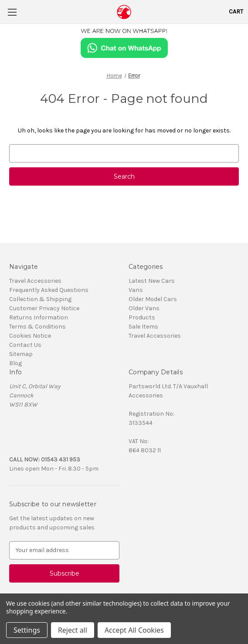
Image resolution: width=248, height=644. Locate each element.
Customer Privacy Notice (44, 308)
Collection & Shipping (40, 299)
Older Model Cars (153, 299)
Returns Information (39, 317)
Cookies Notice (30, 336)
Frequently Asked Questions (49, 290)
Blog (15, 363)
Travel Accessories (35, 281)
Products (142, 317)
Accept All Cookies (134, 630)
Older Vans (144, 308)
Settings (27, 630)
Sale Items (143, 327)
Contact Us (25, 345)
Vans (136, 290)
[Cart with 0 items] (236, 12)
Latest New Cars (152, 281)
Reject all (73, 630)
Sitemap (21, 354)
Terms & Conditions (37, 327)
